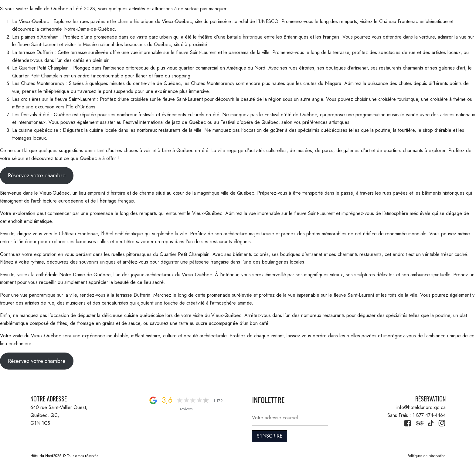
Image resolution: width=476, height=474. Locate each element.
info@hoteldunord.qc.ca (421, 407)
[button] (34, 26)
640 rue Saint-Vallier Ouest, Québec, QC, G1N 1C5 (60, 415)
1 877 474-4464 (424, 26)
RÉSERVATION (65, 26)
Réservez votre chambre (37, 176)
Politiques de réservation (427, 456)
